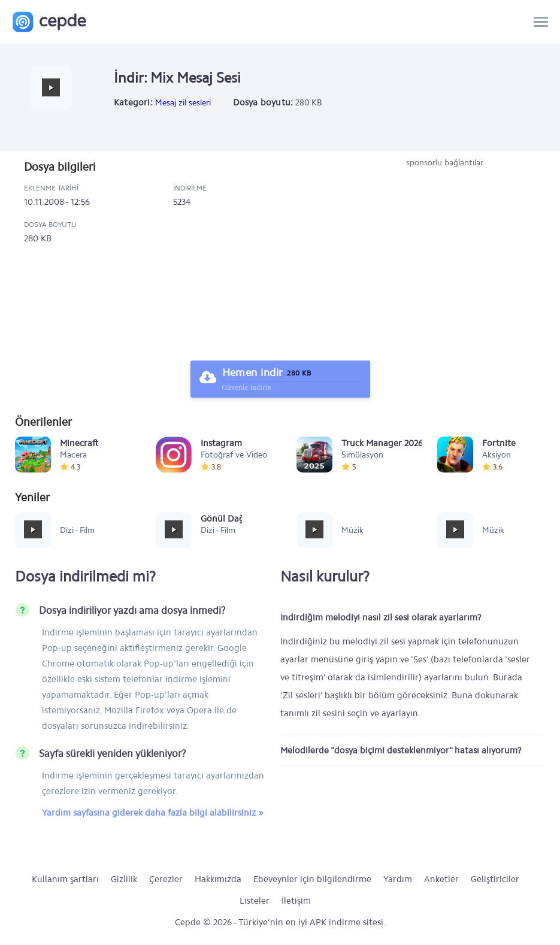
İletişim (296, 901)
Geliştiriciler (495, 879)
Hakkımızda (218, 879)
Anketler (441, 879)
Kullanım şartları (65, 879)
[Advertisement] (444, 259)
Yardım (398, 879)
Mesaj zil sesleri (183, 103)
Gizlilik (124, 879)
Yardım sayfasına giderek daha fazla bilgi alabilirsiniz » (153, 813)
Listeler (255, 901)
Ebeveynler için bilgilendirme (312, 879)
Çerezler (166, 879)
